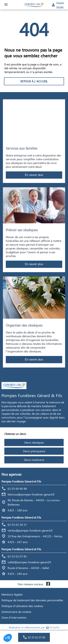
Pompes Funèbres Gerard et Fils (21, 481)
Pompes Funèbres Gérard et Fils (21, 517)
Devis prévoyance (34, 451)
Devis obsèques (34, 442)
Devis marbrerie (34, 460)
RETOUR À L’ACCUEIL (34, 81)
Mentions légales (12, 594)
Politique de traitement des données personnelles (32, 600)
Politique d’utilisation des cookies (22, 606)
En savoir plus (34, 175)
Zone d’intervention (14, 617)
